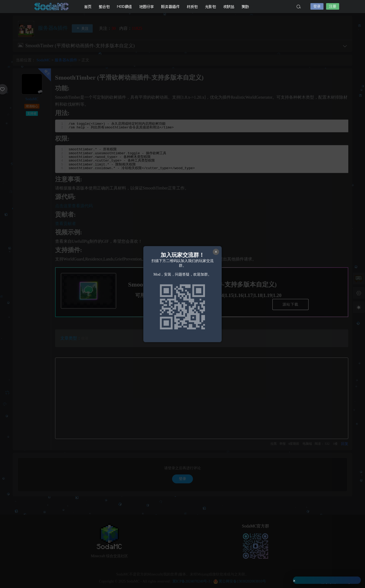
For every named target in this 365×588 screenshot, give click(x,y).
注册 (333, 6)
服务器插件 (170, 7)
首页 (88, 7)
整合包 (104, 7)
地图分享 (147, 7)
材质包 (192, 7)
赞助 (245, 7)
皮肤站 (229, 7)
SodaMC (52, 7)
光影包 (211, 7)
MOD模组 (125, 7)
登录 (317, 6)
